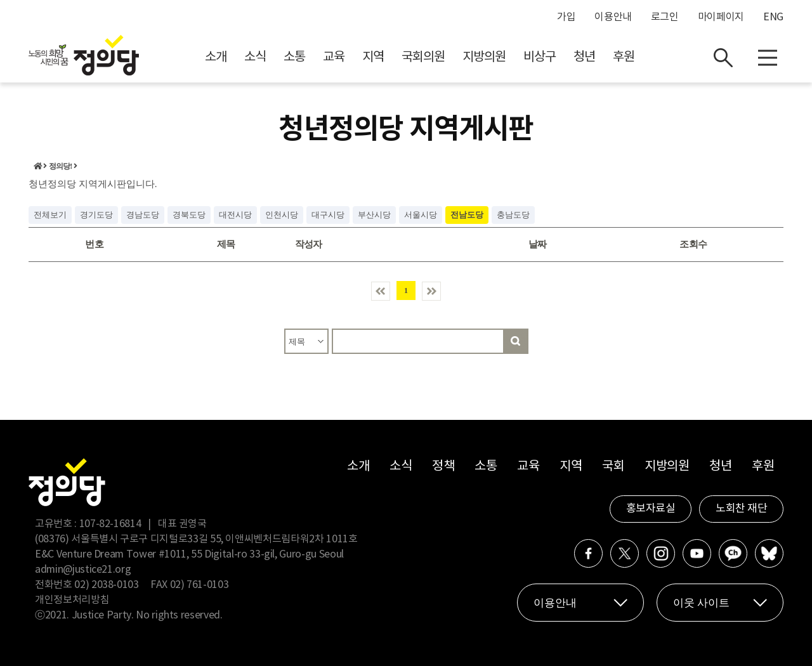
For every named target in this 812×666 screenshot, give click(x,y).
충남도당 (513, 215)
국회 (613, 467)
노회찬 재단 (741, 509)
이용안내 (613, 17)
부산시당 (374, 215)
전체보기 (50, 215)
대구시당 (328, 215)
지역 (373, 57)
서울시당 (421, 215)
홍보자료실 (651, 509)
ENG (773, 17)
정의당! (61, 166)
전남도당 (467, 215)
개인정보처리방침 (72, 600)
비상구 (540, 57)
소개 (216, 57)
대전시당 (235, 215)
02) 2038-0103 (106, 585)
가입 (566, 17)
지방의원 (484, 57)
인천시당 (282, 215)
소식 (255, 57)
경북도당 (189, 215)
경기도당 (96, 215)
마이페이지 (721, 17)
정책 (443, 467)
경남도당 (143, 215)
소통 (294, 57)
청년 (584, 57)
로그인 (665, 17)
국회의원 (423, 57)
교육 (334, 57)
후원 (624, 57)
